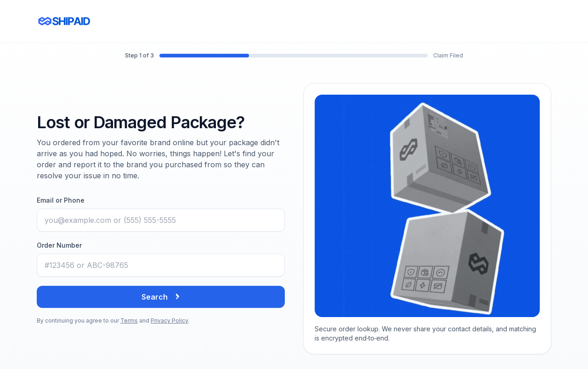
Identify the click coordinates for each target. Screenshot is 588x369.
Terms (129, 321)
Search (161, 297)
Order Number (59, 245)
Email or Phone (61, 200)
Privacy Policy (169, 321)
